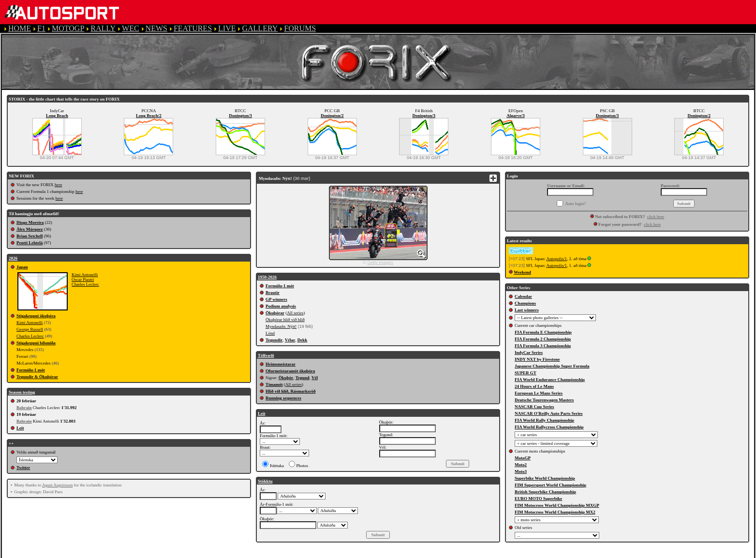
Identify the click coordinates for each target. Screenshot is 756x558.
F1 (41, 28)
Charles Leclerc (85, 284)
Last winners (527, 310)
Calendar (523, 296)
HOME (20, 28)
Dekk (303, 340)
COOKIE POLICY (343, 553)
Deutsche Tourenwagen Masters (544, 400)
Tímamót (274, 384)
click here (656, 217)
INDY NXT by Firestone (537, 359)
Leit (20, 428)
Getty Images (380, 263)
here (59, 185)
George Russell (30, 329)
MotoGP (523, 458)
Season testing (22, 392)
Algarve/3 (516, 116)
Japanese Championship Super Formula (552, 366)
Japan (22, 267)
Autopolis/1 (556, 259)
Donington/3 (240, 116)
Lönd (270, 333)
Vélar (290, 340)
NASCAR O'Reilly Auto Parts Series (549, 413)
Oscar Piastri (83, 279)
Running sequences (283, 398)
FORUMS (300, 28)
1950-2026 (267, 277)
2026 (13, 258)
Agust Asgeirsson (57, 485)
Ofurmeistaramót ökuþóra (290, 371)
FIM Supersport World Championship (550, 485)
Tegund (303, 378)
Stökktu (265, 481)
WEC (131, 28)
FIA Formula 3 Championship (543, 346)
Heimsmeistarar (281, 364)
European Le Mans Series (539, 393)
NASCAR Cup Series (534, 407)
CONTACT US (403, 553)
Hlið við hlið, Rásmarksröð (291, 391)
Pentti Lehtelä (30, 243)
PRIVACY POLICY (276, 553)
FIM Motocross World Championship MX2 (555, 512)
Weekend (522, 272)
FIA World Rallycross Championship (549, 427)
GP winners (276, 299)
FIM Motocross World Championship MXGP (557, 505)
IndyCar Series (529, 352)
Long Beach (57, 116)
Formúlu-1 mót (31, 370)
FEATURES (193, 28)
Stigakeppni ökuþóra (36, 316)
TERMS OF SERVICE (203, 553)
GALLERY (260, 28)
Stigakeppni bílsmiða (36, 343)
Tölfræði (266, 355)
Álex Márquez (30, 229)
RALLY (103, 28)
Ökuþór (286, 378)
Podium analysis (281, 306)
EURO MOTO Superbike (538, 499)
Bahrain (24, 408)
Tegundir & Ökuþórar (37, 377)
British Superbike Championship (545, 492)
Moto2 (521, 465)
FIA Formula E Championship (543, 332)
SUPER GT (526, 373)
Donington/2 (332, 116)
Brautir (273, 293)
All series (295, 313)
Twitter (23, 468)
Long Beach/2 (149, 116)
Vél (315, 378)
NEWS (156, 28)
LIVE (227, 28)
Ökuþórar (275, 313)
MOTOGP (68, 28)
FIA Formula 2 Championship (543, 339)
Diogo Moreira (30, 222)
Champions (525, 303)
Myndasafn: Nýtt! (281, 326)
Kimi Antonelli (85, 275)
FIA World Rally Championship (544, 420)
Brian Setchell (30, 236)
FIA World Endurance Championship (550, 380)
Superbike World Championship (545, 478)
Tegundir (274, 340)
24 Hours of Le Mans (534, 386)
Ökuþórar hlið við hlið (285, 320)
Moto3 (521, 471)
